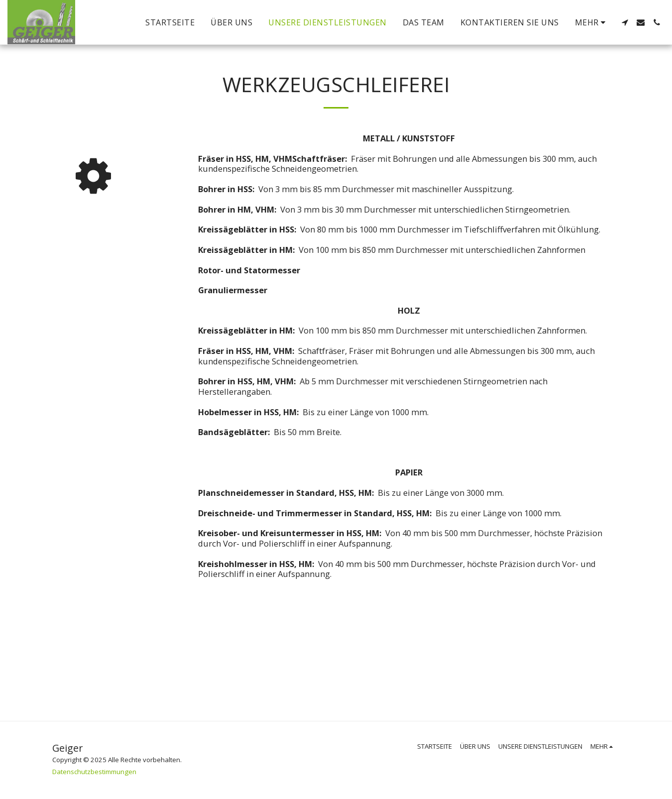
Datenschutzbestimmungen (94, 772)
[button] (625, 22)
